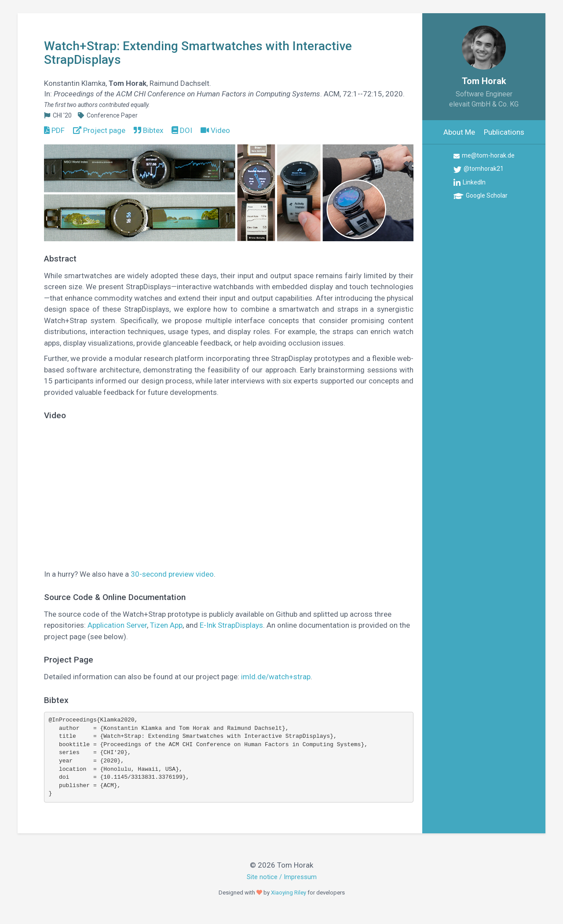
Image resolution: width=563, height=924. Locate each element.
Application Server (117, 625)
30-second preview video (172, 574)
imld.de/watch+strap (276, 677)
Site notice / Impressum (282, 877)
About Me (459, 132)
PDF (54, 130)
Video (215, 130)
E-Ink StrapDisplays (231, 625)
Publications (504, 132)
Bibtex (148, 130)
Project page (99, 130)
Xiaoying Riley (289, 893)
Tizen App (166, 625)
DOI (182, 130)
